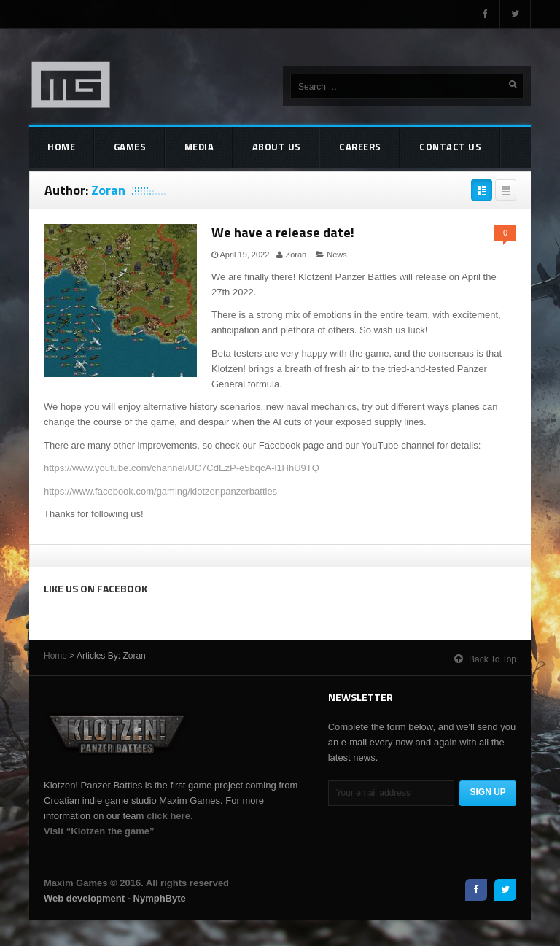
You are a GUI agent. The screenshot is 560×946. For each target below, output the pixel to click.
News (337, 255)
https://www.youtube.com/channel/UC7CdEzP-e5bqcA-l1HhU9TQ (182, 468)
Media (180, 149)
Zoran (296, 255)
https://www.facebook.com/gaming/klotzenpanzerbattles (160, 491)
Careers (324, 149)
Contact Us (407, 149)
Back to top (485, 655)
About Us (249, 149)
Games (118, 149)
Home (58, 149)
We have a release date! (283, 232)
